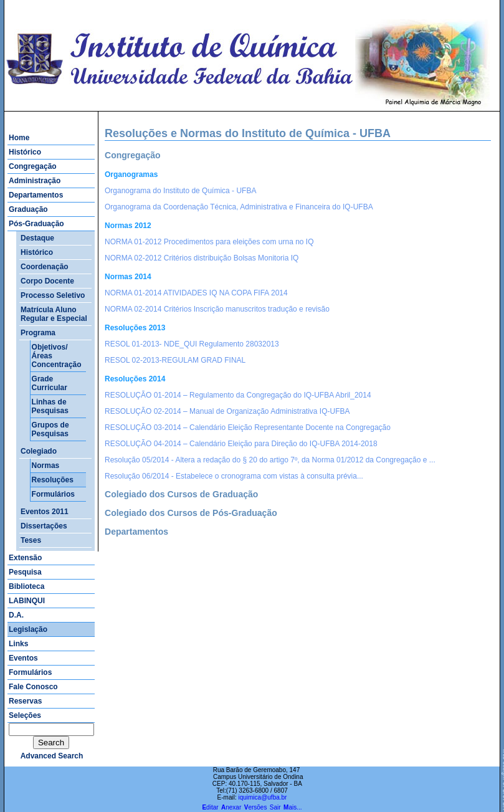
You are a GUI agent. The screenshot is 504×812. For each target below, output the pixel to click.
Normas (46, 466)
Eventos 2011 (45, 512)
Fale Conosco (33, 687)
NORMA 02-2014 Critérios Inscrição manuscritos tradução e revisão (217, 309)
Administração (35, 181)
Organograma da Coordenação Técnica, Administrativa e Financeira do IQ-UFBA (239, 207)
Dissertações (44, 526)
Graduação (28, 209)
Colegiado (39, 451)
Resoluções (53, 480)
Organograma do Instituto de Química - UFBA (180, 191)
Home (19, 138)
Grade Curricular (50, 383)
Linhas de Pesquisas (50, 406)
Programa (38, 333)
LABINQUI (27, 601)
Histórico (25, 152)
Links (18, 644)
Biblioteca (26, 586)
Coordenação (45, 267)
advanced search (52, 756)
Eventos (23, 658)
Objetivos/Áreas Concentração (57, 356)
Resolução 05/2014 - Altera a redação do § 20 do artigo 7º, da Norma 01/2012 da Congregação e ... (270, 460)
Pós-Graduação (36, 224)
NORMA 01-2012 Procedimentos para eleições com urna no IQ (209, 242)
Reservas (25, 701)
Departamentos (36, 195)
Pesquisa (25, 572)
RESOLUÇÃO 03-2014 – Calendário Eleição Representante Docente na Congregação (248, 427)
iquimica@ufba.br (262, 797)
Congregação (33, 166)
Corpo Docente (47, 281)
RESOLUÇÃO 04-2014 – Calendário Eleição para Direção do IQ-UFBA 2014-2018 (241, 444)
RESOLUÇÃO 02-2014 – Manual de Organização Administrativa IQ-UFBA (227, 411)
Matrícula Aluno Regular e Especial (54, 314)
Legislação (28, 629)
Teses (31, 540)
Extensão (25, 558)
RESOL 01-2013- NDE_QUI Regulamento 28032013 (192, 344)
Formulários (53, 494)
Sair (275, 807)
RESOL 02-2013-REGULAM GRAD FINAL (175, 360)
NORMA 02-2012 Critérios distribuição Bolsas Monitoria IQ (202, 258)
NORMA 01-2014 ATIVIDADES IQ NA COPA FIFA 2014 (196, 293)
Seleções (25, 715)
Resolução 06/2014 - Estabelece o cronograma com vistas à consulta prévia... (234, 476)
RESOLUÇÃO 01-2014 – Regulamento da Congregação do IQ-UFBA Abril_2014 (238, 395)
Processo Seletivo (53, 295)
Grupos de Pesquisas (50, 429)
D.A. (16, 615)
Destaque (37, 238)
